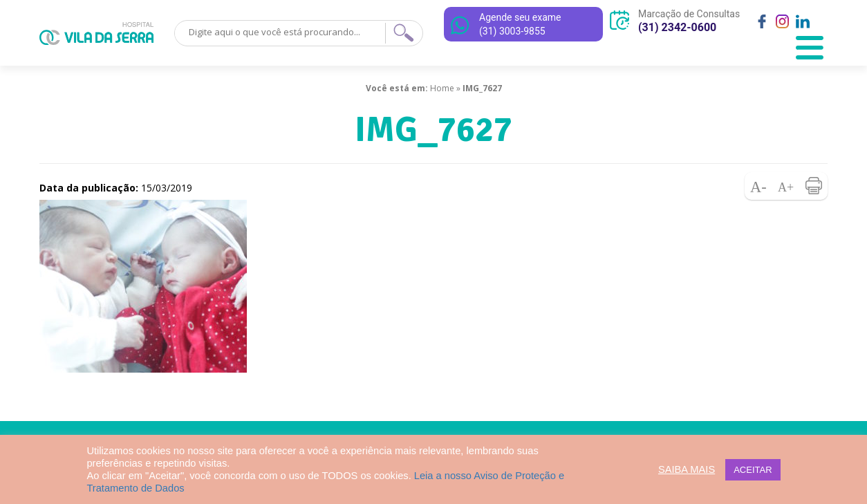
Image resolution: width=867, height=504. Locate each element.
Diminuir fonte (758, 186)
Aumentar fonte (786, 186)
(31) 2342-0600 (677, 27)
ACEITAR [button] (753, 470)
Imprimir (814, 186)
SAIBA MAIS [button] (687, 469)
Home (442, 88)
